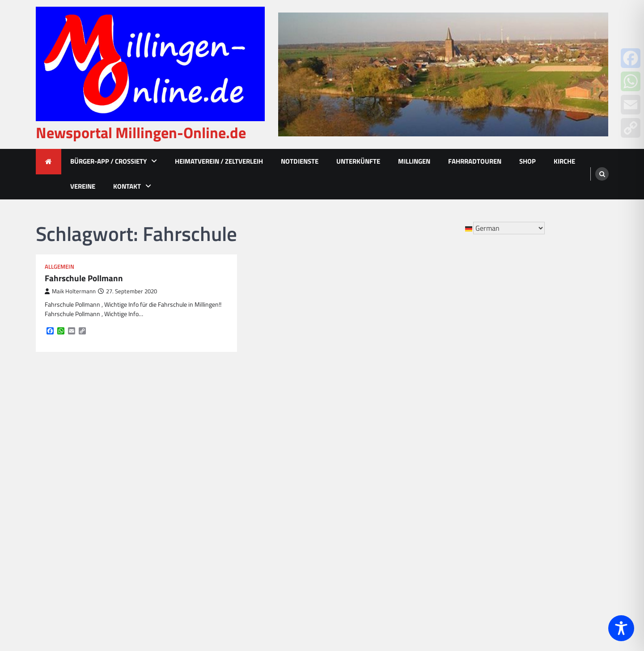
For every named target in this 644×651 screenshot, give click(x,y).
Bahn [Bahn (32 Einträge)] (367, 392)
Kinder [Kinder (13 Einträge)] (423, 478)
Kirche (564, 161)
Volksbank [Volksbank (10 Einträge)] (379, 608)
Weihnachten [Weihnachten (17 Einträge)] (426, 608)
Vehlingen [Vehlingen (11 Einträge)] (370, 593)
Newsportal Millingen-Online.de (141, 133)
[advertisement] (443, 74)
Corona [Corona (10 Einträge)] (336, 406)
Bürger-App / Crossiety (108, 161)
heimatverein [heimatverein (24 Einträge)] (346, 449)
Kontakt (127, 186)
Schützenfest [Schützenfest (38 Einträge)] (346, 550)
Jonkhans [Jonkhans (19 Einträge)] (340, 464)
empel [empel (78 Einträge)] (409, 406)
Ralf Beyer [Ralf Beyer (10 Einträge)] (341, 536)
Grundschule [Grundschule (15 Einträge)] (384, 435)
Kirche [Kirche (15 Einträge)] (386, 492)
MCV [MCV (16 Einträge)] (333, 507)
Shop (527, 161)
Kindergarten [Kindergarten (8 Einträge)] (345, 492)
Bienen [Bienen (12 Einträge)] (431, 392)
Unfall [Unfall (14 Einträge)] (335, 593)
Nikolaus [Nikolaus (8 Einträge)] (394, 521)
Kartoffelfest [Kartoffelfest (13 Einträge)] (383, 478)
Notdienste (300, 161)
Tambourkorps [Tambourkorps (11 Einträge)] (347, 579)
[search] (602, 174)
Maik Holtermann (70, 291)
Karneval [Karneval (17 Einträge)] (339, 478)
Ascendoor (385, 639)
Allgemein (59, 267)
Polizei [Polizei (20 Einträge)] (428, 521)
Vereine (83, 186)
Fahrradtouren (475, 161)
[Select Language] (509, 228)
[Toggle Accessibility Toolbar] (621, 628)
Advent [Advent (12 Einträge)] (337, 392)
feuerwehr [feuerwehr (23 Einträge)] (341, 420)
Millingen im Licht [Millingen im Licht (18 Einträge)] (417, 507)
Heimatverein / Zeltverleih (219, 161)
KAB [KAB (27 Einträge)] (409, 464)
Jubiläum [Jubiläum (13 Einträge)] (378, 464)
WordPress (460, 639)
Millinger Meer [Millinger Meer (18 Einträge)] (348, 521)
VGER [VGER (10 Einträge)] (404, 593)
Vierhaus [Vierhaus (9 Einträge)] (339, 608)
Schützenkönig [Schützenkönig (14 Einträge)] (400, 550)
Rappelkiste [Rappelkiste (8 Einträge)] (386, 536)
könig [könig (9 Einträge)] (415, 492)
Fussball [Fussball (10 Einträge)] (416, 420)
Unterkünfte (358, 161)
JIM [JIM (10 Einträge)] (428, 449)
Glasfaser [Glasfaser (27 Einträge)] (340, 435)
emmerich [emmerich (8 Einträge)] (373, 406)
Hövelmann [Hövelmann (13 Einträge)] (395, 449)
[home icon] (49, 162)
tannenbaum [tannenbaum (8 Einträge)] (399, 579)
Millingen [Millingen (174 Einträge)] (365, 507)
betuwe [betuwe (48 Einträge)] (397, 392)
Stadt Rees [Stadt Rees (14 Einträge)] (390, 564)
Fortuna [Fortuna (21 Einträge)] (381, 420)
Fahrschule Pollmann (84, 278)
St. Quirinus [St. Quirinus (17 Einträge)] (344, 564)
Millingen (414, 161)
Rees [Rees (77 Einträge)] (422, 536)
